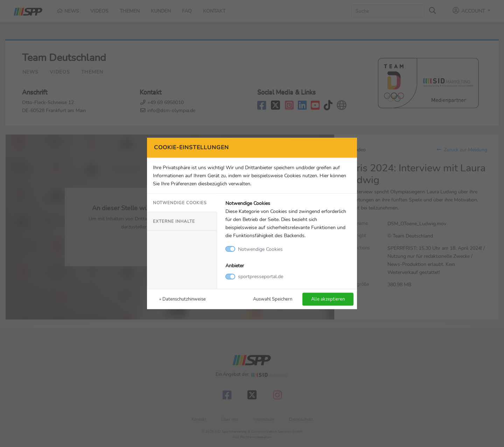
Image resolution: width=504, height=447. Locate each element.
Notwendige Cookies (180, 202)
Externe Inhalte (174, 221)
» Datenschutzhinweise (183, 299)
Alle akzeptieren (328, 299)
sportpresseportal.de (261, 276)
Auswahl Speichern (273, 299)
